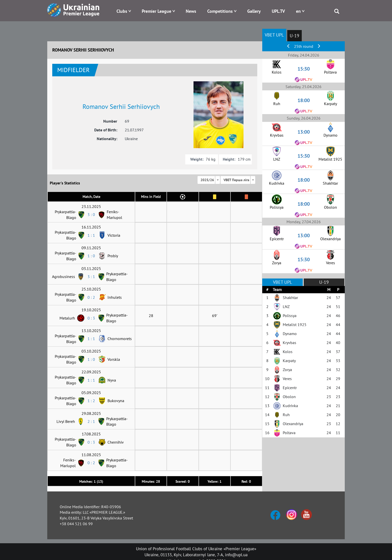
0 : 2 (91, 297)
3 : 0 (91, 214)
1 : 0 (91, 256)
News (191, 11)
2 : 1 (91, 421)
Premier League (156, 11)
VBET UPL (274, 35)
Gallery (254, 11)
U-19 (294, 36)
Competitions (220, 11)
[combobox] (209, 180)
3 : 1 (91, 276)
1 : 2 (91, 401)
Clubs (122, 11)
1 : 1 (91, 235)
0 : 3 (91, 318)
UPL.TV (278, 11)
